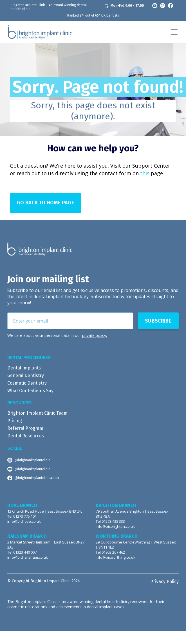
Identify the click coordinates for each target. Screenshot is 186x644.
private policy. (95, 335)
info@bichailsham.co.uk (28, 557)
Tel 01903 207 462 (110, 552)
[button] (173, 32)
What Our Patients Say (30, 391)
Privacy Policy (164, 582)
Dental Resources (26, 436)
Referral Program (25, 428)
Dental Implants (24, 368)
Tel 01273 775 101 (22, 516)
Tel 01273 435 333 (110, 521)
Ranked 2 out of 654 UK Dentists (93, 15)
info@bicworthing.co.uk (116, 557)
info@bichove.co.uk (24, 521)
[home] (40, 32)
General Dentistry (26, 375)
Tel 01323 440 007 (22, 552)
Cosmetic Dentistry (27, 383)
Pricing (15, 421)
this (145, 173)
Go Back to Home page (45, 203)
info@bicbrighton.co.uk (115, 527)
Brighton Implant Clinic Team (37, 413)
